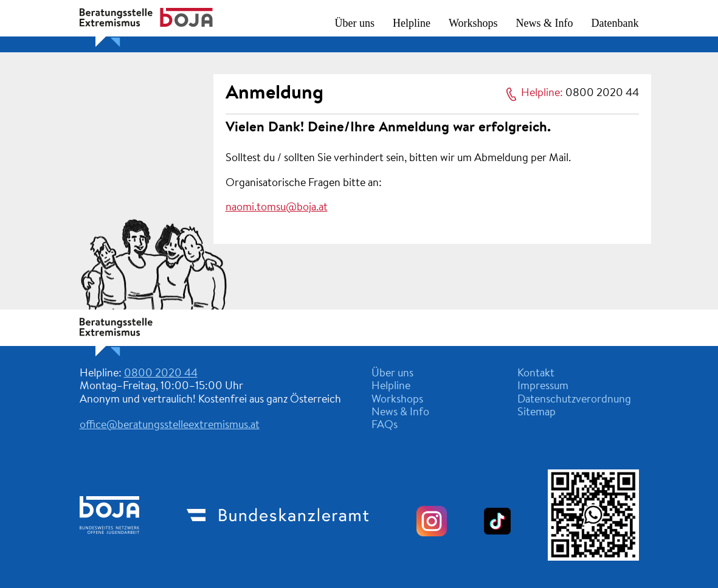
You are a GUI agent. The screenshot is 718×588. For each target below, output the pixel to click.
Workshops (473, 23)
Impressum (543, 387)
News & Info (545, 23)
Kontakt (536, 374)
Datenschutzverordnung (574, 400)
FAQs (385, 426)
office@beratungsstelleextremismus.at (170, 426)
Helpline (412, 23)
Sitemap (537, 413)
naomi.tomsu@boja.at (277, 208)
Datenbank (615, 23)
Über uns (355, 23)
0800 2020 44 (602, 94)
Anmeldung (274, 94)
